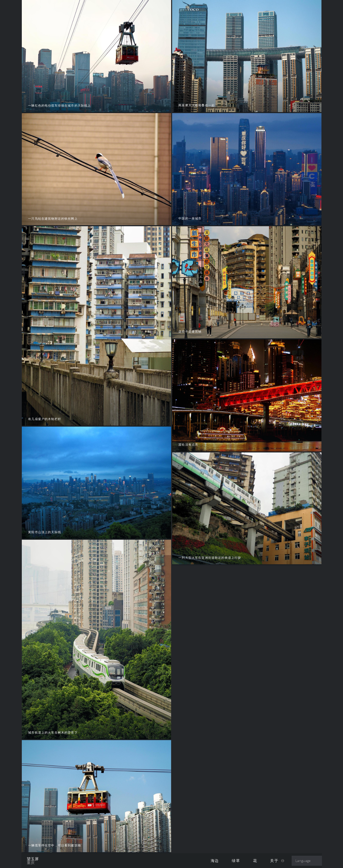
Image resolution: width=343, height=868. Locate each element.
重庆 (31, 863)
